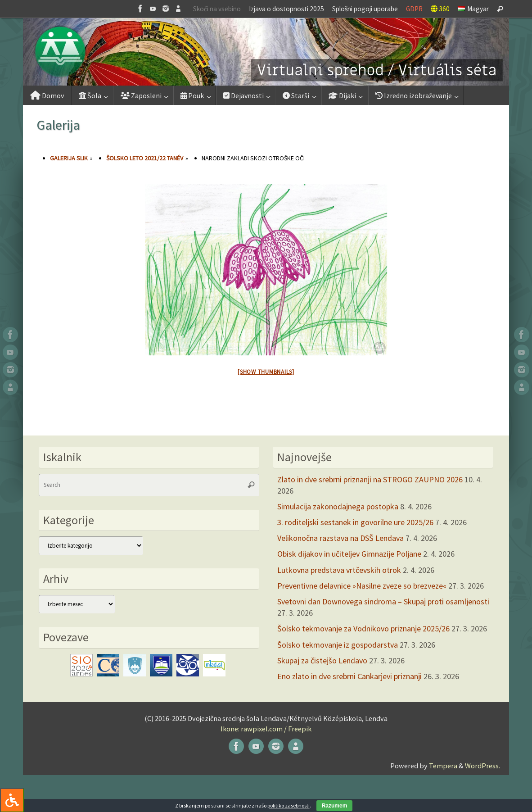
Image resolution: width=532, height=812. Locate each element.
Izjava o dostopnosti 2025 (286, 9)
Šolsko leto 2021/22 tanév (145, 158)
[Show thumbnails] (266, 372)
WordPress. (482, 766)
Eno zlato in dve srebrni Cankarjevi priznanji (349, 676)
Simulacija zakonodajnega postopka (338, 506)
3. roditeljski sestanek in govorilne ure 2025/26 (355, 522)
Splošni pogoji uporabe (365, 9)
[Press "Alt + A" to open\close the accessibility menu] (12, 800)
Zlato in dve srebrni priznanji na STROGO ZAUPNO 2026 (370, 479)
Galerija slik (69, 158)
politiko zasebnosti (289, 805)
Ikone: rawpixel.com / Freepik (266, 729)
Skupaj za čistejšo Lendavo (322, 660)
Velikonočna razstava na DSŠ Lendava (340, 538)
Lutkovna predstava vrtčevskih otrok (339, 570)
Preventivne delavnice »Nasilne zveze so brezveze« (362, 586)
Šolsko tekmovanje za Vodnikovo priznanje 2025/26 (363, 628)
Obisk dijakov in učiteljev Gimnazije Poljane (349, 554)
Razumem (335, 806)
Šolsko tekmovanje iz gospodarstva (338, 645)
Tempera (443, 766)
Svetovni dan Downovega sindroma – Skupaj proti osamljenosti (383, 601)
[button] (266, 52)
